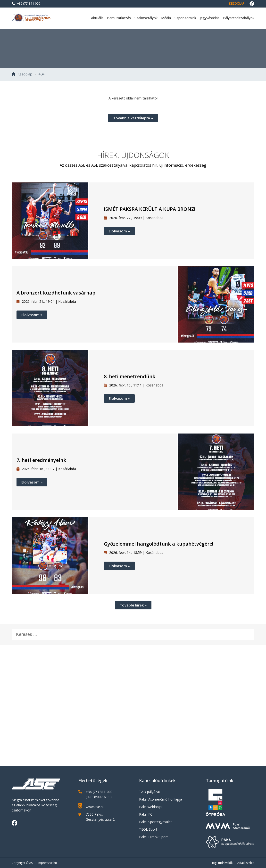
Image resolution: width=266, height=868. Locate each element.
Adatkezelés (246, 863)
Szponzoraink (185, 18)
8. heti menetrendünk (130, 376)
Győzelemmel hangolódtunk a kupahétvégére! (159, 544)
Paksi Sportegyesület (155, 822)
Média (166, 18)
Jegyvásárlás (210, 18)
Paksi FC (146, 814)
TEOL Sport (148, 829)
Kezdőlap (237, 3)
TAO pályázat (150, 792)
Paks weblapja (150, 807)
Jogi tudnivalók (222, 863)
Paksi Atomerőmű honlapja (161, 799)
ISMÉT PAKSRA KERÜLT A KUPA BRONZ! (150, 209)
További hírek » (133, 605)
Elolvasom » (119, 231)
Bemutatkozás (119, 18)
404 (42, 74)
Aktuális (97, 18)
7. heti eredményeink (41, 460)
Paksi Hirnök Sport (154, 837)
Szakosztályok (146, 18)
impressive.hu (47, 863)
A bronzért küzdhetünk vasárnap (56, 293)
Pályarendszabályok (239, 18)
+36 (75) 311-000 (26, 3)
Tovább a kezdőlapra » (133, 118)
